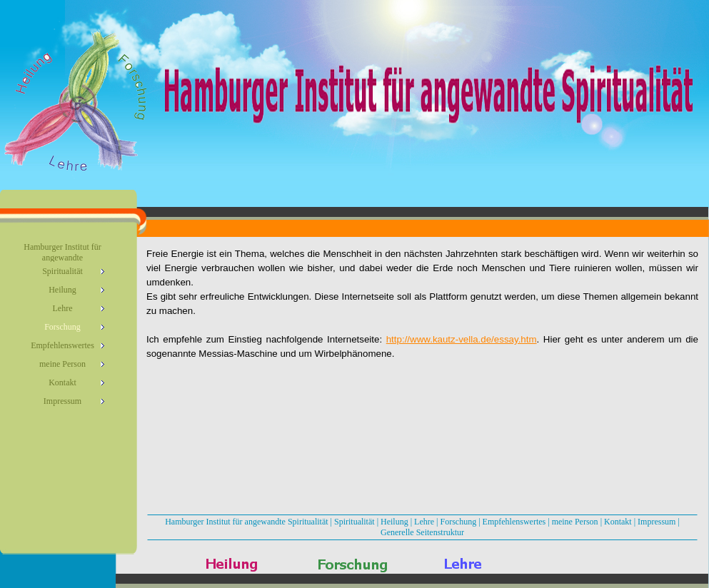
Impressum (657, 522)
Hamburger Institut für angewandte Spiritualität (246, 522)
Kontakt (618, 522)
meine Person (575, 522)
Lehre (424, 522)
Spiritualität (354, 522)
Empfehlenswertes (514, 522)
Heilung (394, 522)
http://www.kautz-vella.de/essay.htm (462, 339)
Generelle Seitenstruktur (422, 532)
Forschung (459, 522)
